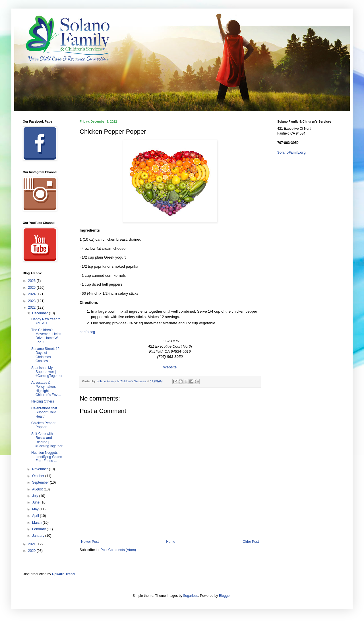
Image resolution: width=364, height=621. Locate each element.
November (41, 469)
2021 (32, 544)
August (38, 489)
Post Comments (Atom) (118, 550)
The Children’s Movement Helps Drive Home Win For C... (46, 336)
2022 (32, 308)
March (37, 523)
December (41, 313)
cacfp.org (87, 332)
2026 (32, 281)
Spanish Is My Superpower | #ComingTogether (47, 372)
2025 (32, 288)
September (41, 482)
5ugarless (191, 596)
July (36, 496)
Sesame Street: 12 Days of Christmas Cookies (45, 355)
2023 (32, 301)
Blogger (225, 596)
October (39, 476)
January (39, 536)
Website (170, 367)
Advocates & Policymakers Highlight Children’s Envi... (46, 389)
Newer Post (90, 542)
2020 (32, 551)
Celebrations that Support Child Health (44, 412)
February (39, 529)
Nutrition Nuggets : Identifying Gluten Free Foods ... (47, 457)
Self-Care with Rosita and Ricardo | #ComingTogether (47, 440)
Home (171, 542)
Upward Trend (63, 574)
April (36, 516)
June (36, 502)
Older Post (251, 542)
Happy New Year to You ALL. (46, 321)
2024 (32, 294)
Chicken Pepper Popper (43, 425)
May (36, 509)
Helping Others (43, 401)
